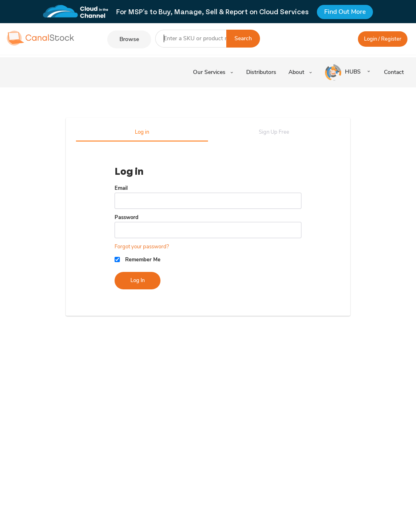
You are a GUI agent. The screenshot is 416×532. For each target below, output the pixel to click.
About (301, 72)
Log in (142, 132)
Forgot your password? (142, 247)
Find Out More (345, 12)
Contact (394, 72)
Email (121, 188)
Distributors (261, 72)
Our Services (213, 72)
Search (243, 38)
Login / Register (383, 39)
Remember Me (143, 260)
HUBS (344, 72)
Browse (129, 39)
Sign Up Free (274, 132)
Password (127, 217)
